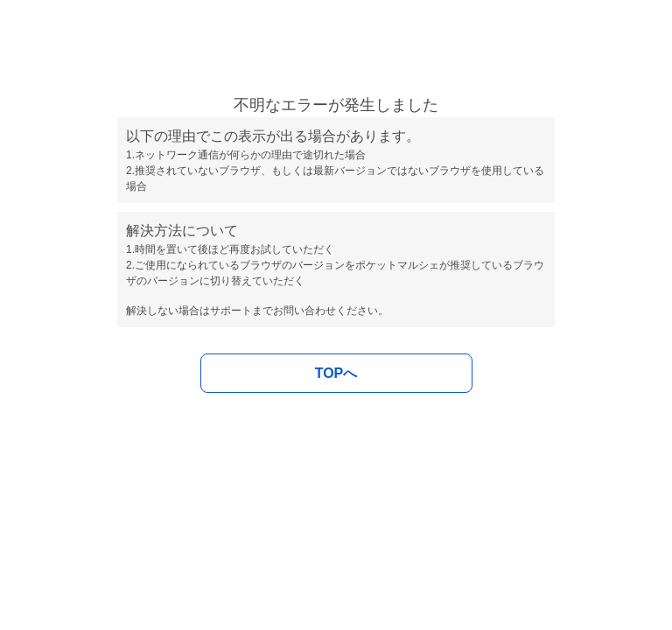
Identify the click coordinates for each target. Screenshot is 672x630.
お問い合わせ (304, 311)
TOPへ (336, 373)
